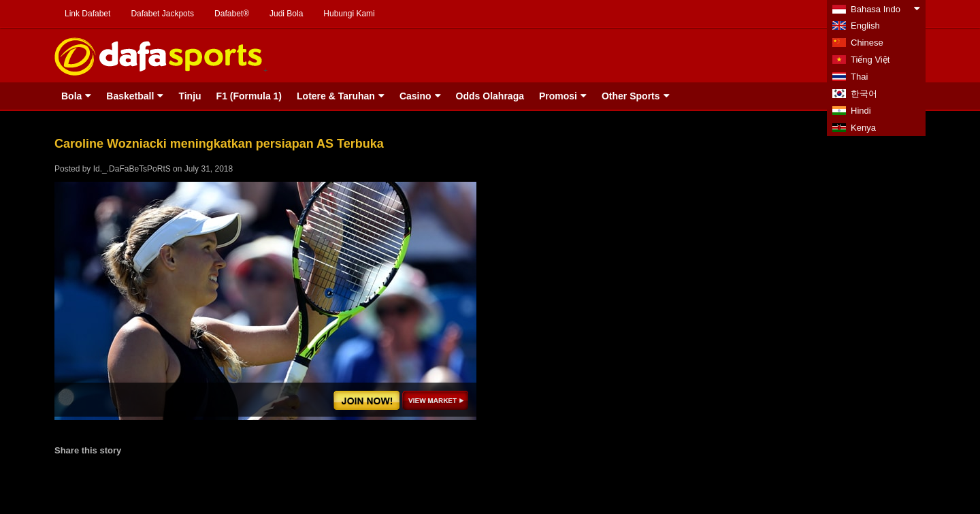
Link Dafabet (87, 14)
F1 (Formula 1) (249, 96)
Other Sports (631, 96)
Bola (71, 96)
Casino (415, 96)
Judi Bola (286, 14)
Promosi (558, 96)
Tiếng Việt (870, 60)
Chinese (867, 43)
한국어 (864, 94)
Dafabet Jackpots (162, 14)
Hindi (861, 111)
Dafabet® (232, 14)
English (865, 26)
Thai (859, 77)
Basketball (130, 96)
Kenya (863, 128)
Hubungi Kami (349, 14)
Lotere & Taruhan (336, 96)
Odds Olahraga (490, 96)
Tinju (190, 96)
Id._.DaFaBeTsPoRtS (132, 169)
